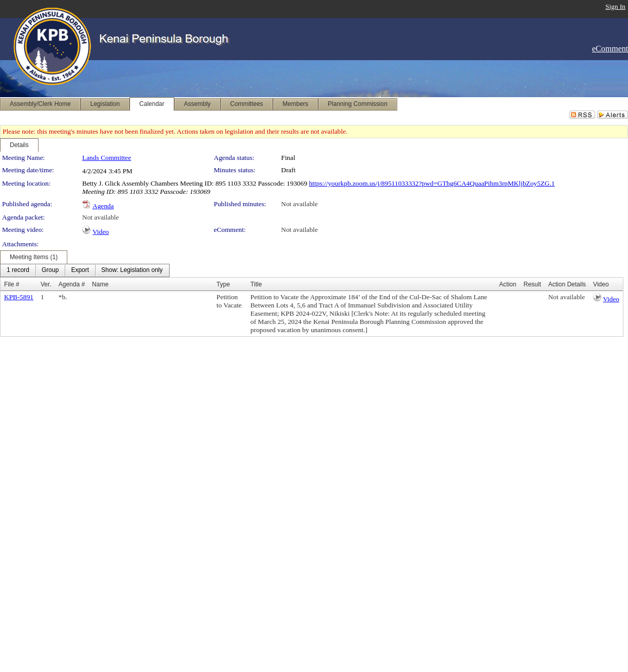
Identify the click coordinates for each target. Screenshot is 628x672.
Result (532, 284)
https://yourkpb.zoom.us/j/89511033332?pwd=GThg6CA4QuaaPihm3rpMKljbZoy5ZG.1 (432, 183)
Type (223, 284)
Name (100, 284)
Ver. (46, 284)
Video (101, 232)
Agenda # (72, 284)
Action (507, 284)
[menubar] (85, 270)
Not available (299, 204)
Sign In (615, 6)
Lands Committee (107, 158)
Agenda (103, 206)
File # (12, 284)
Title (256, 284)
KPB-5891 (19, 297)
